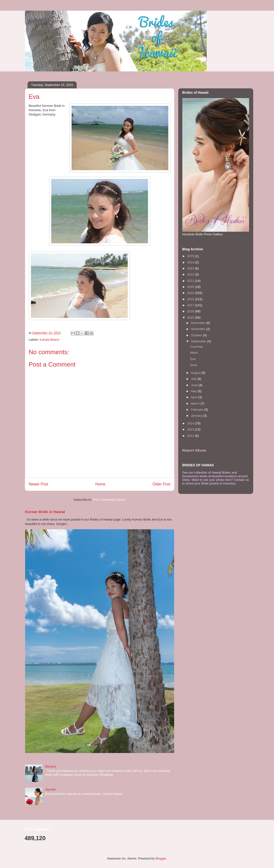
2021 (191, 281)
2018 (191, 299)
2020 (191, 287)
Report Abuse (194, 450)
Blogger (161, 858)
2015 (191, 318)
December (199, 323)
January (197, 416)
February (198, 410)
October (197, 335)
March (196, 403)
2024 (191, 262)
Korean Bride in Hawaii (45, 512)
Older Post (162, 484)
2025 (191, 256)
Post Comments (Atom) (109, 500)
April (194, 397)
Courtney (196, 347)
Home (100, 484)
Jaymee (51, 789)
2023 (191, 268)
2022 (191, 274)
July (194, 379)
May (194, 391)
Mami (194, 353)
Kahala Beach (49, 340)
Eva (193, 359)
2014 (191, 423)
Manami (51, 766)
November (199, 329)
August (196, 373)
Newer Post (39, 484)
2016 (191, 311)
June (195, 385)
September (199, 341)
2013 (191, 429)
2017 (191, 305)
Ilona (193, 365)
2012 (191, 436)
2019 (191, 293)
